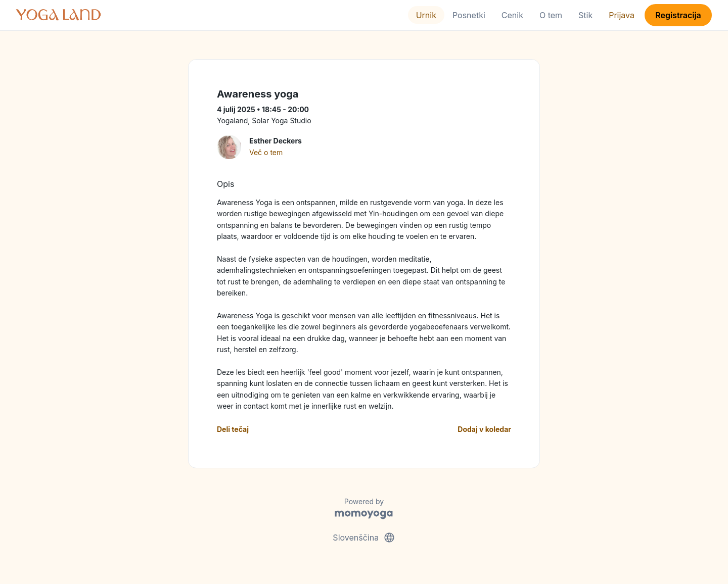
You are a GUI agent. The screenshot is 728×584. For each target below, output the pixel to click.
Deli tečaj (233, 429)
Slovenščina (364, 538)
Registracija (678, 15)
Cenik (512, 15)
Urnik (426, 15)
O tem (551, 15)
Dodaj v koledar (484, 429)
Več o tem (266, 152)
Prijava (622, 15)
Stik (585, 15)
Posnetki (469, 15)
